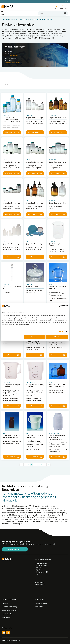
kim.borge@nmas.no (11, 55)
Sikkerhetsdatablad (9, 610)
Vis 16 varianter (35, 406)
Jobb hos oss (6, 618)
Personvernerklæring (9, 607)
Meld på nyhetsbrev (15, 549)
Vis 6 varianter (12, 173)
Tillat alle (57, 337)
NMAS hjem (5, 19)
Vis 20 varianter (58, 132)
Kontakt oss (39, 607)
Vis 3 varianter (58, 214)
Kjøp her (12, 355)
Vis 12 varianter (35, 132)
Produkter (14, 19)
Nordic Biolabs (7, 614)
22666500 (41, 582)
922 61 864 (8, 61)
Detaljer (62, 332)
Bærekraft (6, 603)
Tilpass (35, 337)
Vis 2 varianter (58, 355)
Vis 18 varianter (35, 257)
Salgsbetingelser (41, 603)
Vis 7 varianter (35, 173)
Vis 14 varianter (12, 406)
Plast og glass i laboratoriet (27, 19)
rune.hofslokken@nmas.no (14, 63)
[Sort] (35, 85)
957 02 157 (8, 53)
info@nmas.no (40, 584)
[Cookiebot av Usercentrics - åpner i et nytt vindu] (60, 306)
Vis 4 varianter (12, 132)
